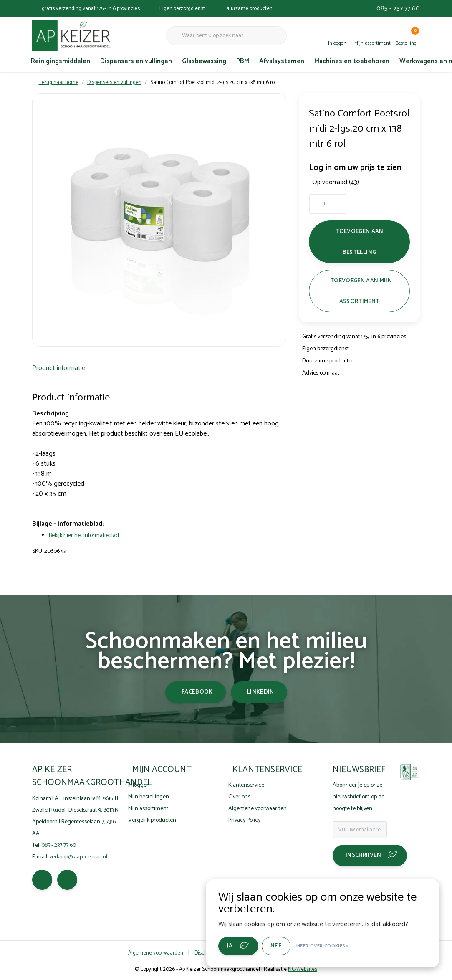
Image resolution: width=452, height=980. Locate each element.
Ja (230, 946)
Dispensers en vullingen (136, 61)
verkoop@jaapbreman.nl (78, 857)
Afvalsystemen (282, 61)
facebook (197, 692)
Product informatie (59, 368)
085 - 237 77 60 (398, 9)
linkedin (261, 692)
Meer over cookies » (323, 946)
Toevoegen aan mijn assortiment (361, 291)
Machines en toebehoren (352, 61)
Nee (276, 946)
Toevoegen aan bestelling (360, 242)
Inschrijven (364, 855)
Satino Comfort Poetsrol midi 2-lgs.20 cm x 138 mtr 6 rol (213, 82)
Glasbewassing (204, 61)
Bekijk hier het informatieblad (84, 536)
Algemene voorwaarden (156, 953)
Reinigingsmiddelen (61, 61)
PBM (243, 61)
